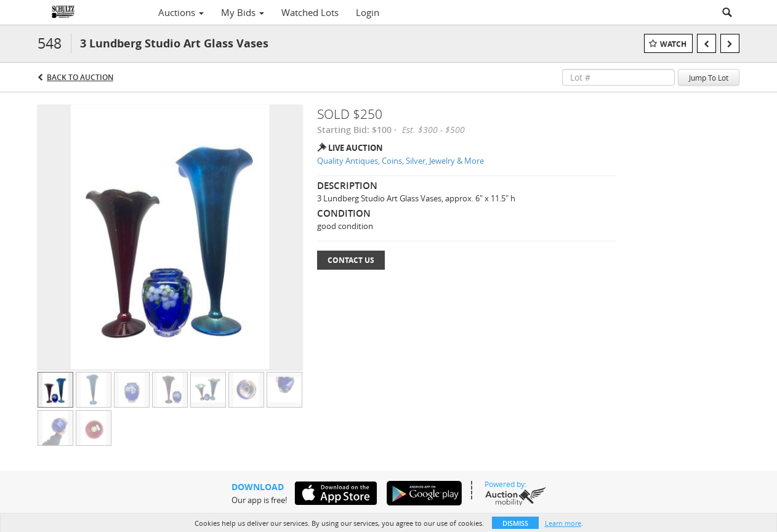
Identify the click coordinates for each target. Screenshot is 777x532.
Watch (673, 44)
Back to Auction (80, 77)
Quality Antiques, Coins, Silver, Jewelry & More (401, 161)
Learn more (563, 523)
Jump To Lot (709, 78)
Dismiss (515, 523)
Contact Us (351, 260)
